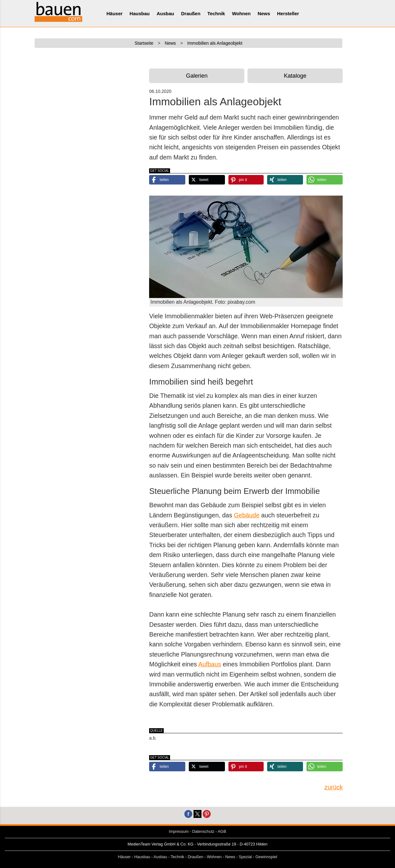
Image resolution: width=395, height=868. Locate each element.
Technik (216, 13)
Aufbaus (210, 664)
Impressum (179, 832)
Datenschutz (203, 832)
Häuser (115, 13)
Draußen (191, 13)
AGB (222, 832)
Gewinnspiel (266, 857)
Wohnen (241, 13)
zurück (334, 787)
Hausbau (139, 13)
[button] (167, 180)
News (264, 13)
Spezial (245, 857)
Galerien (197, 76)
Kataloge (295, 76)
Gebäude (247, 515)
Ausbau (165, 13)
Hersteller (288, 13)
